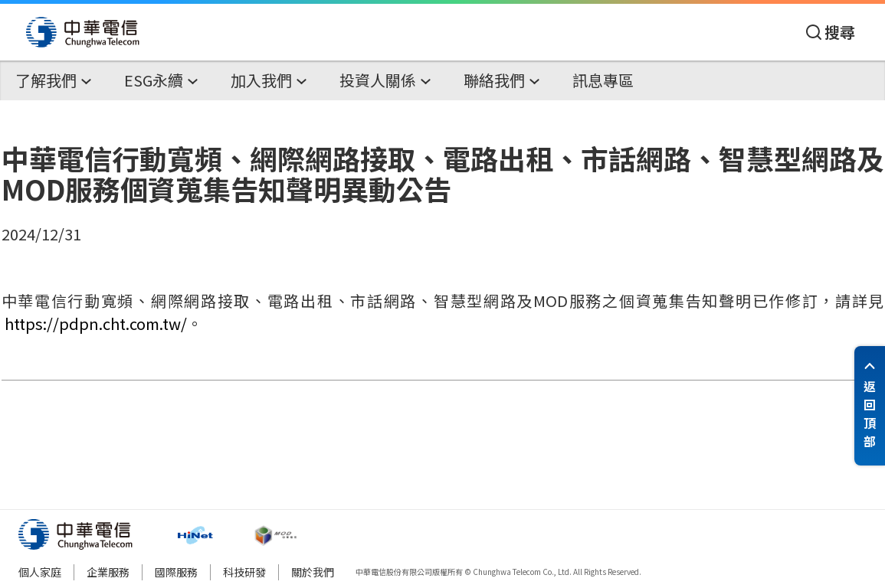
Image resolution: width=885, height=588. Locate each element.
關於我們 (313, 572)
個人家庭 (40, 572)
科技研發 (244, 572)
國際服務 (176, 572)
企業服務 (108, 572)
